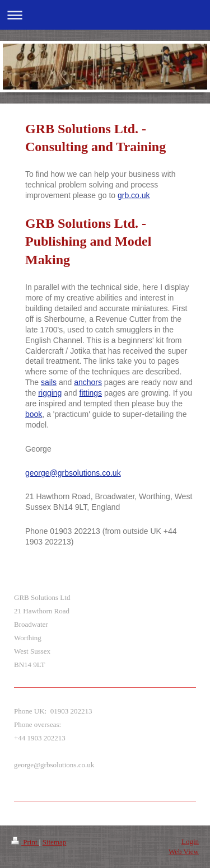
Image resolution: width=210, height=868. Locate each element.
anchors (88, 382)
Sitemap (55, 842)
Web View (184, 851)
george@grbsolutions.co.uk (73, 473)
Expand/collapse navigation (105, 15)
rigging (50, 393)
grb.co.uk (134, 195)
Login (190, 841)
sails (49, 382)
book (34, 414)
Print (25, 842)
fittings (91, 393)
